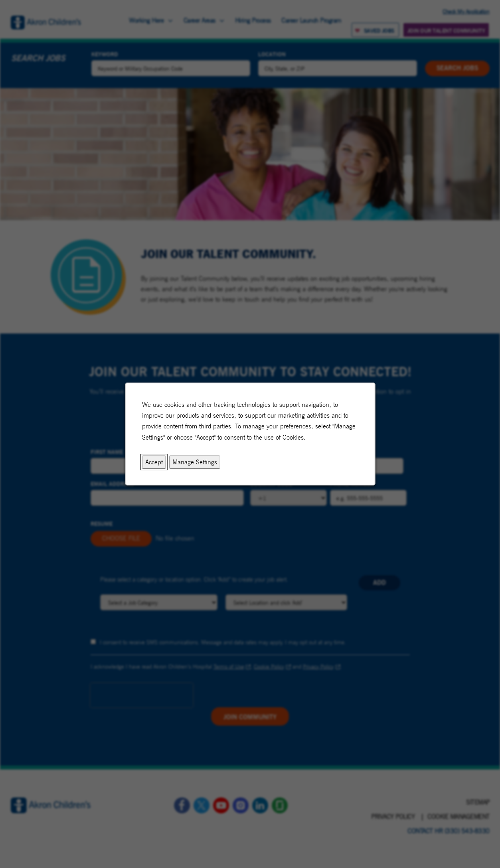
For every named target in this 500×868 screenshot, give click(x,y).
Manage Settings (194, 462)
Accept (154, 462)
